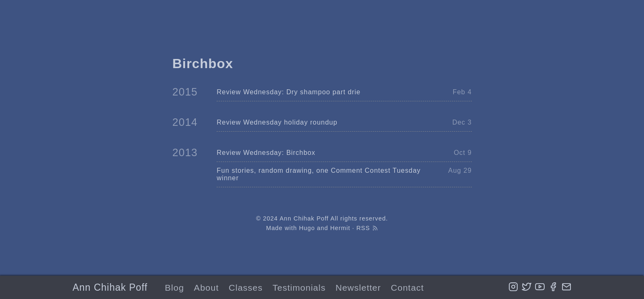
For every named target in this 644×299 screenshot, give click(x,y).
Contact (407, 288)
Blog (175, 288)
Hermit (340, 228)
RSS (367, 228)
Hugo (307, 228)
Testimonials (299, 288)
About (206, 288)
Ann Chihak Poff (110, 287)
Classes (246, 288)
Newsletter (358, 288)
